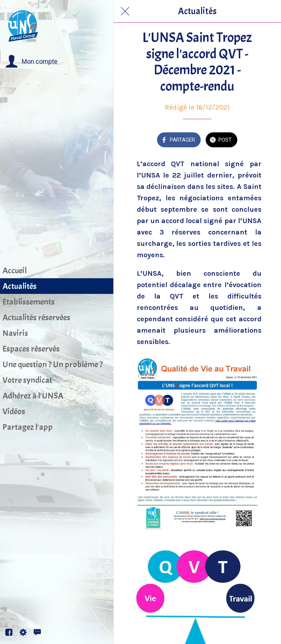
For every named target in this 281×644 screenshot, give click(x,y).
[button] (31, 62)
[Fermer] (125, 11)
